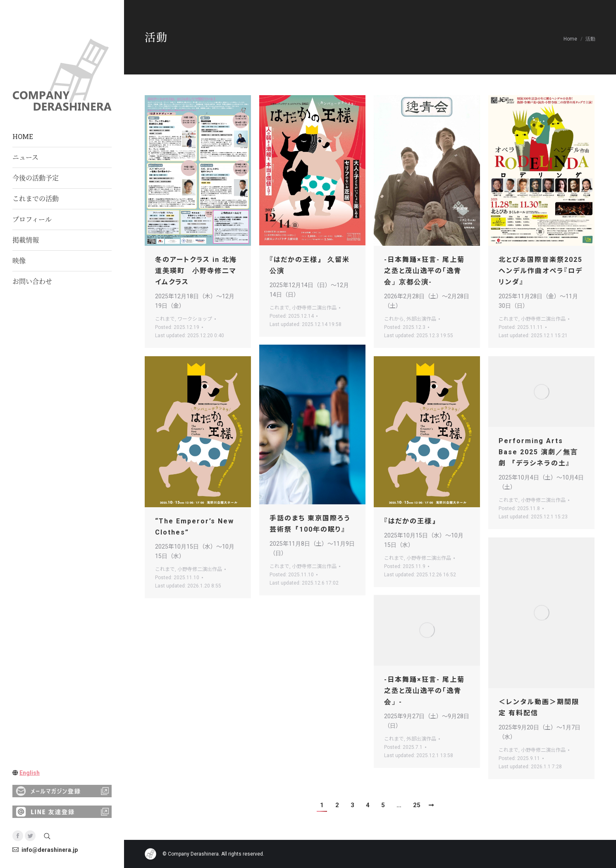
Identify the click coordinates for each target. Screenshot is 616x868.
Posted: (177, 327)
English (30, 773)
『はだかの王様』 (412, 521)
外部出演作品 (421, 319)
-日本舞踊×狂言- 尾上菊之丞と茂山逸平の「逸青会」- (424, 691)
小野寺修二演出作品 (314, 308)
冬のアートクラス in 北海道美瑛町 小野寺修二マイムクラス (196, 271)
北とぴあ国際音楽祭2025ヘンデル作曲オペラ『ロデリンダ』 (541, 271)
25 (417, 805)
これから (394, 319)
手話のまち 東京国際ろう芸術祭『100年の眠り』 (310, 524)
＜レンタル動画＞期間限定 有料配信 (539, 707)
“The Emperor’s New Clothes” (195, 527)
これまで (165, 319)
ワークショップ (195, 319)
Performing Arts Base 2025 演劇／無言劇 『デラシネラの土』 (538, 452)
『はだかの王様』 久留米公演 (310, 265)
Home (570, 39)
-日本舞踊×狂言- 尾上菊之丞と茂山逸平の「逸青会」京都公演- (424, 271)
